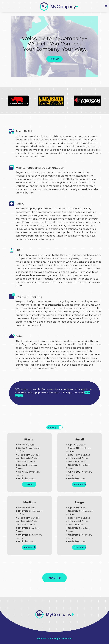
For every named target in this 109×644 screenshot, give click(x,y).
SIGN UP (55, 59)
